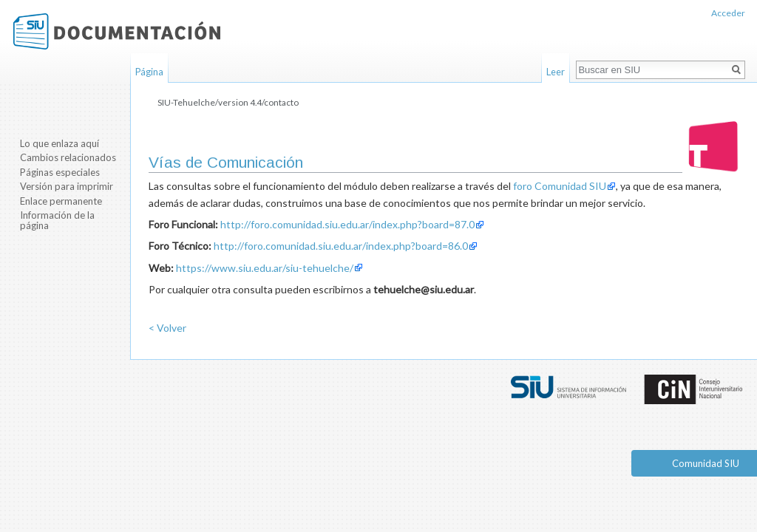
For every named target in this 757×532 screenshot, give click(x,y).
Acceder (728, 13)
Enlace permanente (61, 201)
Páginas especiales (60, 172)
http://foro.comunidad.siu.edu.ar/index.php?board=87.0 (347, 224)
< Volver (167, 328)
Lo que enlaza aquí (60, 143)
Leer (556, 72)
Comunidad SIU (706, 463)
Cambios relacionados (68, 157)
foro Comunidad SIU (560, 186)
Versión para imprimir (67, 186)
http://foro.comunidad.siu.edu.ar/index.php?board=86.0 (341, 246)
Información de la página (57, 220)
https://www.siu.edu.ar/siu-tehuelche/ (265, 268)
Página (149, 72)
